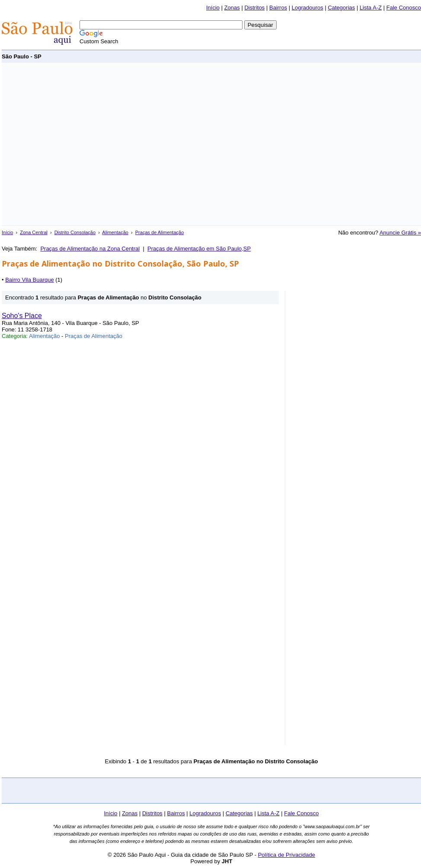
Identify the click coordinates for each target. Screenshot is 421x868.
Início (213, 8)
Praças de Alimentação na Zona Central (90, 249)
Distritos (254, 8)
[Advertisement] (81, 144)
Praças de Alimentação (160, 232)
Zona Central (34, 232)
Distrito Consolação (75, 232)
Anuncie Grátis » (400, 233)
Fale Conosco (404, 8)
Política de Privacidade (287, 855)
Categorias (341, 8)
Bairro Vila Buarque (30, 280)
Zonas (232, 8)
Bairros (278, 8)
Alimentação (115, 232)
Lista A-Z (371, 8)
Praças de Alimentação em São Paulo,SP (199, 249)
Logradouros (308, 8)
